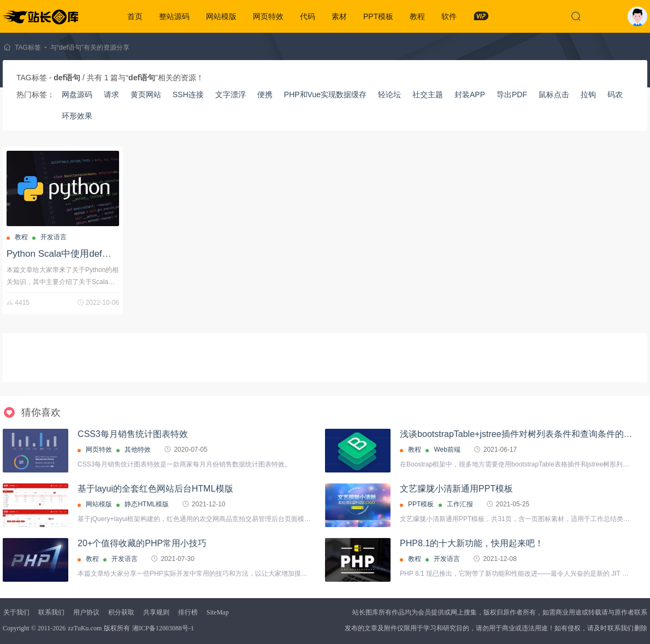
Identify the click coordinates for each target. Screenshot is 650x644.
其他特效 (138, 450)
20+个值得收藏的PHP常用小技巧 (142, 543)
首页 (135, 16)
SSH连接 (188, 94)
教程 (417, 16)
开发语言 (54, 237)
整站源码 (174, 16)
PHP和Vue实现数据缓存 (325, 94)
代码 (308, 16)
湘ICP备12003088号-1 (163, 628)
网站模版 (221, 16)
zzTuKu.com (85, 628)
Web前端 (447, 450)
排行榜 (188, 612)
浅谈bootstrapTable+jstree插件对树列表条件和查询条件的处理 (520, 434)
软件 (449, 16)
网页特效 (268, 16)
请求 (111, 94)
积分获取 (121, 612)
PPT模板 (378, 16)
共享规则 (156, 612)
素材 (339, 16)
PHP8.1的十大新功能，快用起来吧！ (472, 543)
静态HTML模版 (147, 504)
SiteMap (218, 612)
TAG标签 (28, 48)
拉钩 (588, 94)
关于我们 (16, 612)
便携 (265, 94)
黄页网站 (146, 94)
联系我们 (51, 612)
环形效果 (77, 116)
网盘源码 (77, 94)
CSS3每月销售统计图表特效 (133, 434)
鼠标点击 (554, 94)
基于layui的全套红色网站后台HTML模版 (155, 489)
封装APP (470, 94)
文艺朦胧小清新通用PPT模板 (456, 489)
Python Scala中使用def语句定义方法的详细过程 (105, 254)
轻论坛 (389, 94)
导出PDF (512, 94)
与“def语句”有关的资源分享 (90, 48)
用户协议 (86, 612)
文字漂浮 (231, 94)
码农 (615, 94)
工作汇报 (460, 504)
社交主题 (428, 94)
